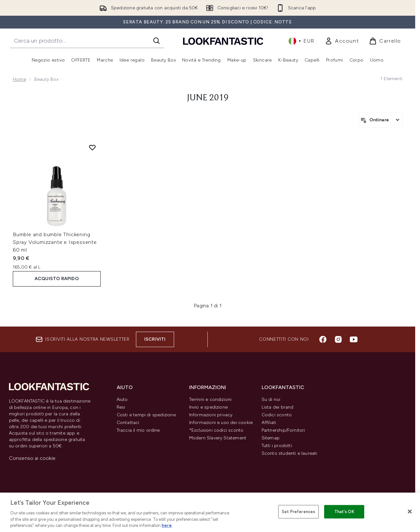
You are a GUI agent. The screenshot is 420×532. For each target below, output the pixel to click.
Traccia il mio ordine (138, 430)
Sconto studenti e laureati (290, 453)
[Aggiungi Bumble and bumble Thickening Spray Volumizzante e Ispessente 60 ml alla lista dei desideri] (92, 147)
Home (19, 79)
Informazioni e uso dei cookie (221, 423)
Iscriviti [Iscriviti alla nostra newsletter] (155, 339)
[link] (342, 41)
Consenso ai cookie (32, 458)
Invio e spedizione (209, 407)
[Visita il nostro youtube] (354, 339)
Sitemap (271, 438)
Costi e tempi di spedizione (146, 415)
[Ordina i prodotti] (381, 120)
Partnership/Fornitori (283, 430)
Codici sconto (277, 415)
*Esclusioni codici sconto (216, 430)
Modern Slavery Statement (218, 438)
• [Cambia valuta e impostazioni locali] (302, 41)
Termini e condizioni (210, 399)
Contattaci (128, 423)
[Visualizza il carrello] (385, 41)
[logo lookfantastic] (223, 41)
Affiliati (269, 423)
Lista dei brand (278, 407)
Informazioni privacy (211, 415)
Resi (121, 407)
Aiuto (122, 399)
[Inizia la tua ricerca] (87, 41)
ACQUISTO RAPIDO (57, 279)
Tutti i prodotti (277, 446)
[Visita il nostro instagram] (338, 339)
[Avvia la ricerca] (156, 41)
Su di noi (271, 399)
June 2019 (208, 98)
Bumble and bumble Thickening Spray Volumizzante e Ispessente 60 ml (55, 242)
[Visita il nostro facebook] (323, 339)
